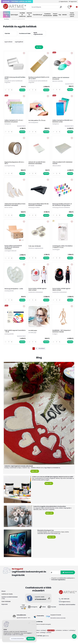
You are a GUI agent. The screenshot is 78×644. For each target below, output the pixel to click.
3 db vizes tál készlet (35, 249)
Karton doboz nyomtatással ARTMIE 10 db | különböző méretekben (14, 250)
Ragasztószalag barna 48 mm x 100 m (15, 165)
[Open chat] (74, 636)
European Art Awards (56, 620)
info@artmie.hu (66, 607)
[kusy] (9, 90)
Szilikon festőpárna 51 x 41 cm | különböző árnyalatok (14, 122)
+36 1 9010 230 (65, 604)
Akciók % (7, 14)
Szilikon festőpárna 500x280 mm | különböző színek (63, 122)
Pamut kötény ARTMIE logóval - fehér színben (38, 293)
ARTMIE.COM (51, 635)
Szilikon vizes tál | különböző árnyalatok (61, 79)
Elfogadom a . (63, 584)
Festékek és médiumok (22, 15)
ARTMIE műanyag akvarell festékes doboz (13, 78)
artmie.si (37, 635)
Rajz (60, 15)
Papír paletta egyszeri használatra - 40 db (12, 336)
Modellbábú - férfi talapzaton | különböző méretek (62, 336)
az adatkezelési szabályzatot (66, 583)
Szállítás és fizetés (7, 599)
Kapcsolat (5, 609)
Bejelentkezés (64, 2)
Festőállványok (38, 15)
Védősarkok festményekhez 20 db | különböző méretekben (15, 207)
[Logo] (15, 7)
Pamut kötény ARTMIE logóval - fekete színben (62, 293)
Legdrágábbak (19, 42)
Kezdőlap (6, 19)
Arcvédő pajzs (33, 335)
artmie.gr (43, 638)
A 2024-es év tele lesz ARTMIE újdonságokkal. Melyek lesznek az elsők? (53, 482)
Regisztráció (74, 2)
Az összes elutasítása (18, 639)
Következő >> (42, 354)
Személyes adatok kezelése (67, 610)
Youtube (52, 612)
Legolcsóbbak (8, 42)
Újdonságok (14, 15)
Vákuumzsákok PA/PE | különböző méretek (63, 165)
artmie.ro (65, 635)
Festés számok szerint (72, 15)
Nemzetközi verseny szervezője (58, 623)
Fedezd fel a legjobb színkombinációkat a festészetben (50, 511)
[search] (61, 8)
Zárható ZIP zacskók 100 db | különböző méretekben (37, 165)
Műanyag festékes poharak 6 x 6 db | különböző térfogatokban (62, 207)
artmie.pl (43, 635)
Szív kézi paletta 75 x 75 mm (37, 122)
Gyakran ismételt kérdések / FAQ (10, 603)
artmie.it (49, 638)
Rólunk (3, 596)
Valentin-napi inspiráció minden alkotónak (19, 471)
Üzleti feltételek (6, 607)
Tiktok (43, 612)
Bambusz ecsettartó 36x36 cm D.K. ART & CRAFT (38, 78)
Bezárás (31, 639)
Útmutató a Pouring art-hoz (46, 535)
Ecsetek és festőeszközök (47, 15)
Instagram (33, 612)
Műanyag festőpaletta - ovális (14, 293)
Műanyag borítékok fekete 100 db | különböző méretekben (39, 207)
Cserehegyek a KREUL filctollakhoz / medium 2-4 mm (63, 250)
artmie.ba (59, 635)
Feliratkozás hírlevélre (31, 577)
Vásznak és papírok (29, 15)
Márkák (64, 15)
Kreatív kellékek (55, 15)
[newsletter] (68, 577)
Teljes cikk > (35, 476)
